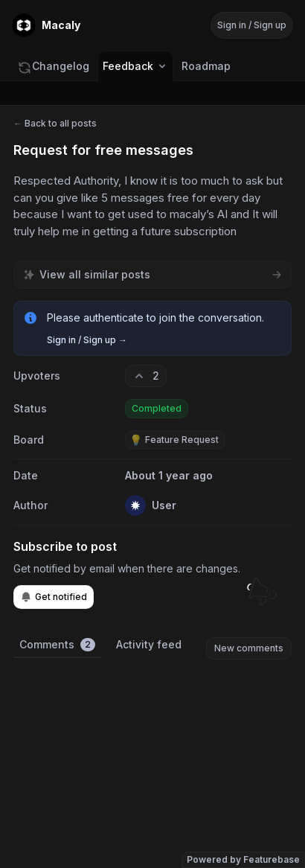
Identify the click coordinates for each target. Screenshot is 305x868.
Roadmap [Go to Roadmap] (206, 66)
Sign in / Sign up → (87, 340)
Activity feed (149, 644)
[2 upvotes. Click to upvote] (146, 376)
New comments (249, 648)
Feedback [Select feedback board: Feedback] (135, 66)
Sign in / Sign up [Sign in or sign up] (252, 25)
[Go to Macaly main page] (46, 25)
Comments (57, 645)
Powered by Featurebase (243, 859)
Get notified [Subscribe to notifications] (54, 597)
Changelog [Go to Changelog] (53, 66)
